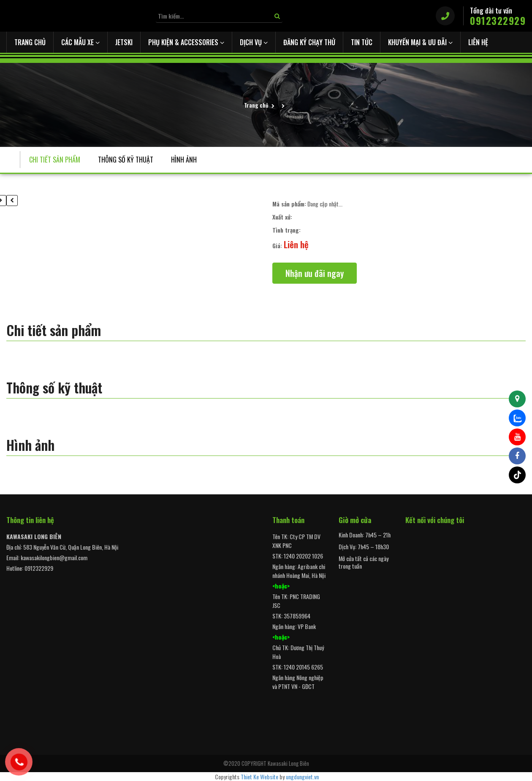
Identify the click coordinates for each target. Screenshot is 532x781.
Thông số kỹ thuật (126, 160)
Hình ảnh (184, 160)
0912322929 (498, 21)
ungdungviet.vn (302, 777)
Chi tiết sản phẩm (55, 160)
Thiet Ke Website (259, 777)
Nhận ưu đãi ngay (315, 273)
